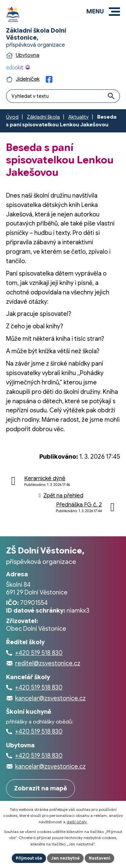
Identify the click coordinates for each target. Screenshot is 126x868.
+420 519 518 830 (39, 653)
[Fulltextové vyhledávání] (63, 96)
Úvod (12, 117)
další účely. (77, 822)
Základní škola (43, 117)
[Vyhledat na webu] (111, 96)
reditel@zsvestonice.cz (48, 663)
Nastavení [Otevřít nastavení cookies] (99, 858)
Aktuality (78, 117)
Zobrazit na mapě (41, 788)
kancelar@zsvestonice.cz (50, 698)
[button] (114, 12)
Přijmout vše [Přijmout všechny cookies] (29, 858)
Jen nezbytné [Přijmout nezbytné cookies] (65, 858)
